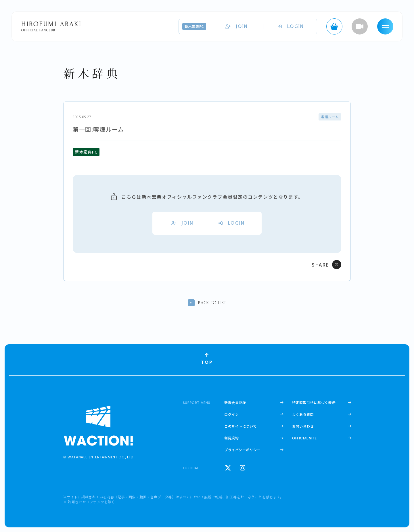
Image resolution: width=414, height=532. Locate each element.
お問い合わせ (303, 426)
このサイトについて (240, 426)
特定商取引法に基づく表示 (314, 403)
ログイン (231, 414)
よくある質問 (303, 414)
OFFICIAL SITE (304, 438)
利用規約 (231, 438)
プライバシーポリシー (242, 450)
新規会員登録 (235, 403)
